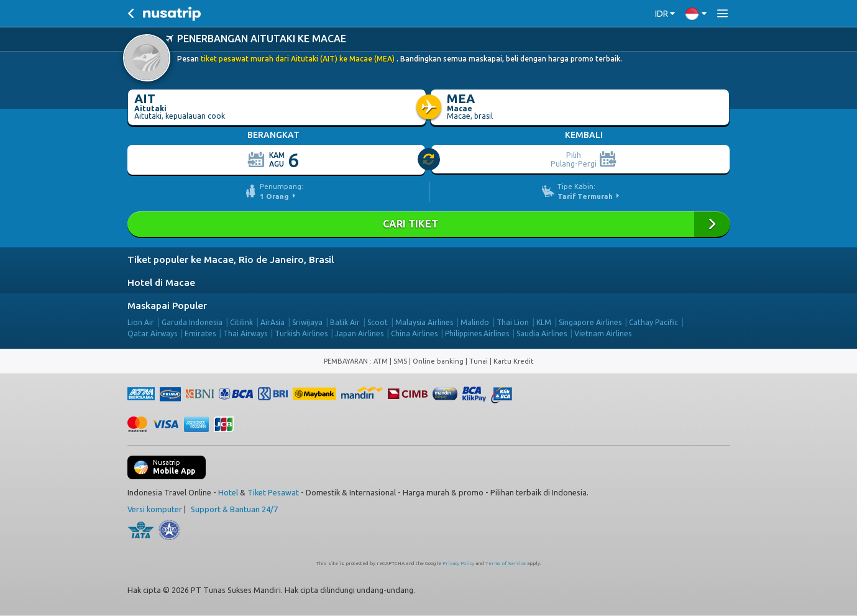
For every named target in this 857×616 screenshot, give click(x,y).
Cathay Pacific (653, 322)
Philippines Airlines (477, 333)
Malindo (475, 322)
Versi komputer (155, 509)
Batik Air (345, 322)
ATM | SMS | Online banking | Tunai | (433, 361)
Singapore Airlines (590, 322)
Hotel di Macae (161, 283)
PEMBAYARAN (347, 361)
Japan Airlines (359, 333)
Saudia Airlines (542, 333)
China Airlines (414, 333)
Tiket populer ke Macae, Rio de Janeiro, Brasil (231, 260)
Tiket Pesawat (273, 492)
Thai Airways (245, 333)
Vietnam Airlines (603, 333)
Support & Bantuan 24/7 (234, 509)
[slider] (429, 160)
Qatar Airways (152, 333)
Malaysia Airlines (424, 322)
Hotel (228, 492)
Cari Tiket (429, 224)
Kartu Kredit (514, 361)
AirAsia (273, 322)
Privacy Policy (458, 563)
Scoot (378, 322)
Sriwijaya (307, 322)
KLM (544, 322)
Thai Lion (513, 322)
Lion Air (141, 322)
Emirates (200, 333)
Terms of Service (506, 563)
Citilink (241, 322)
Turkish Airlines (301, 333)
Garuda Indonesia (192, 322)
